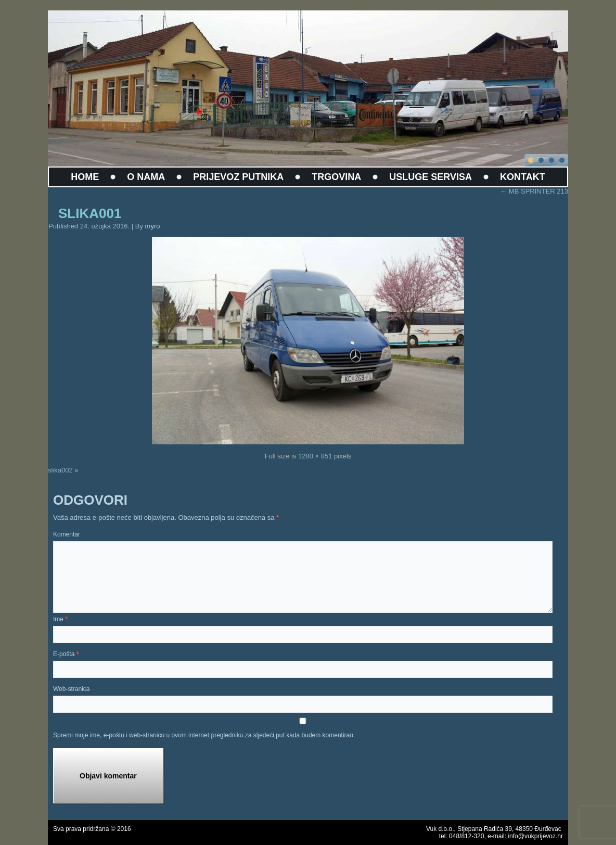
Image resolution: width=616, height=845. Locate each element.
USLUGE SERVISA (431, 177)
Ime (60, 619)
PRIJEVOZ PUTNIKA (238, 177)
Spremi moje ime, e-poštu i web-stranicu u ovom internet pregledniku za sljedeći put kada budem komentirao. (204, 735)
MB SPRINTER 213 (534, 191)
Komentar (67, 534)
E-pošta (66, 654)
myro (153, 226)
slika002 (60, 470)
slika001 (90, 213)
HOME (85, 177)
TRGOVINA (336, 177)
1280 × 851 (315, 456)
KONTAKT (523, 177)
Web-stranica (71, 689)
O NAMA (146, 177)
